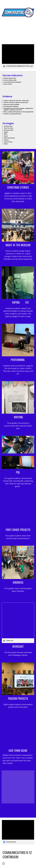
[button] (2, 3)
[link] (18, 56)
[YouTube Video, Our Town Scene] (18, 731)
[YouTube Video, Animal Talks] (18, 510)
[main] (18, 28)
